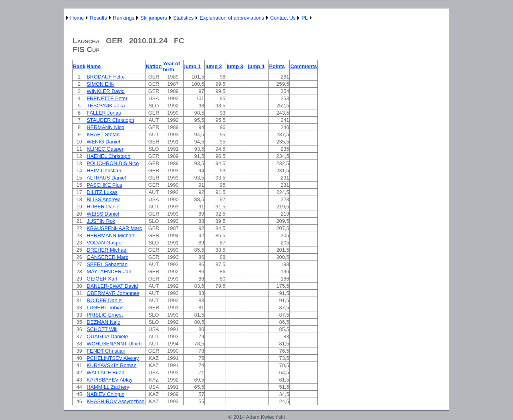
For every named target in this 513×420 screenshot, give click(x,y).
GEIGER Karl (102, 279)
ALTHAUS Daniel (106, 178)
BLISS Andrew (103, 199)
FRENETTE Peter (107, 98)
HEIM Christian (104, 171)
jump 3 (235, 66)
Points (277, 66)
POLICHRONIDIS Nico (113, 163)
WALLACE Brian (105, 373)
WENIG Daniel (103, 142)
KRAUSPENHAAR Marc (114, 228)
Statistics (183, 18)
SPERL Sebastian (107, 264)
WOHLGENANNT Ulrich (114, 344)
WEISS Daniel (103, 214)
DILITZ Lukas (102, 192)
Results (98, 18)
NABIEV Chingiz (105, 394)
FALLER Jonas (104, 113)
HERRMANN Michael (111, 235)
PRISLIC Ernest (105, 315)
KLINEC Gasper (105, 149)
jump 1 (192, 66)
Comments (303, 66)
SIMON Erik (100, 84)
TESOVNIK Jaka (106, 106)
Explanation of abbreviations (232, 18)
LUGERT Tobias (105, 308)
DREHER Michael (107, 250)
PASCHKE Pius (104, 185)
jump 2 (213, 66)
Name (94, 66)
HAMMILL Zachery (108, 387)
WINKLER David (106, 91)
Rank (79, 66)
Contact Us (283, 18)
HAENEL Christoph (108, 156)
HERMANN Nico (105, 127)
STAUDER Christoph (110, 120)
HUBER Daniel (104, 207)
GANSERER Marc (107, 257)
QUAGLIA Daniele (107, 336)
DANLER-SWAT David (112, 286)
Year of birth (171, 67)
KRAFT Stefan (103, 134)
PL (305, 18)
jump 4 (256, 66)
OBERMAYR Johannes (113, 293)
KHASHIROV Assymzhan (115, 401)
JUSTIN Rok (101, 221)
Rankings (124, 18)
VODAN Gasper (105, 243)
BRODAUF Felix (105, 77)
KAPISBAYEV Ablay (109, 380)
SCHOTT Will (102, 329)
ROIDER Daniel (105, 300)
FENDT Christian (106, 351)
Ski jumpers (154, 18)
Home (77, 18)
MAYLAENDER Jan (109, 272)
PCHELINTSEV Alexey (113, 358)
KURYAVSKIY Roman (111, 365)
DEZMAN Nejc (103, 322)
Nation (154, 66)
